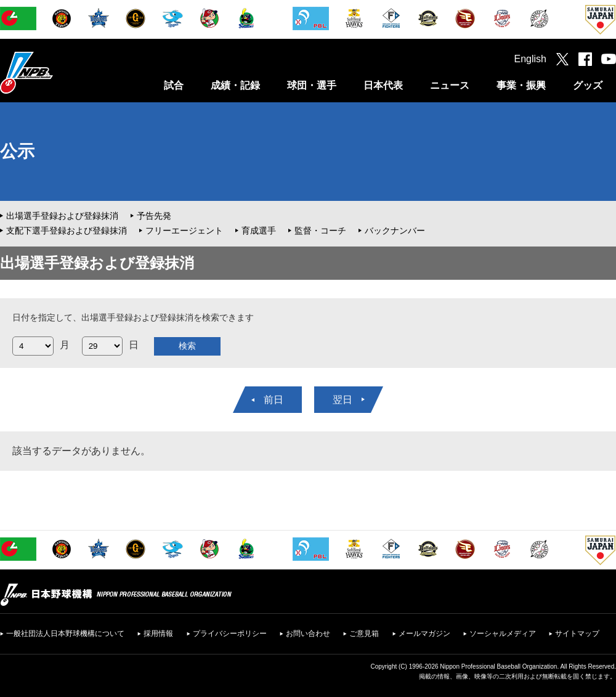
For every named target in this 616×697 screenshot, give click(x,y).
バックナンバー (395, 230)
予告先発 (154, 216)
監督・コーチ (320, 230)
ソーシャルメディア (503, 634)
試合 (174, 85)
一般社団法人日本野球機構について (65, 634)
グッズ (588, 85)
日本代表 (383, 85)
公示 (17, 151)
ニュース (450, 85)
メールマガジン (424, 634)
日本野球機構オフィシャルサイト (57, 72)
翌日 (342, 400)
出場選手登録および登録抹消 (62, 216)
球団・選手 (312, 85)
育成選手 (259, 230)
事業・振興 (521, 85)
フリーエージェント (184, 230)
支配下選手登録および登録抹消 (67, 230)
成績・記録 (235, 85)
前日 (274, 400)
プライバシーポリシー (230, 634)
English (530, 59)
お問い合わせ (308, 634)
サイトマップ (577, 634)
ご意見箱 (364, 634)
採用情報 (158, 634)
